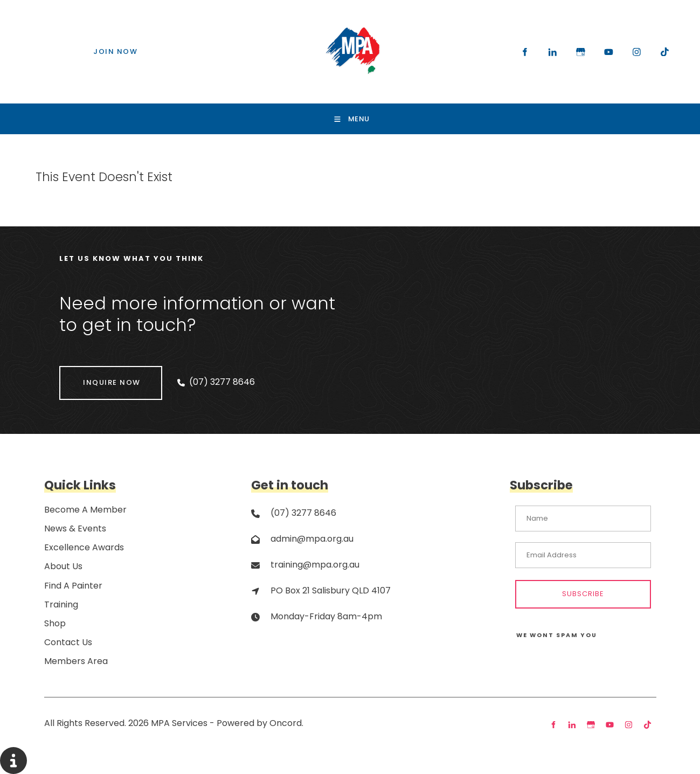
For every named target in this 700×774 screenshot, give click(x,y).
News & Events (75, 528)
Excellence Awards (84, 547)
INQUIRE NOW (88, 373)
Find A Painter (73, 586)
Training (61, 604)
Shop (55, 623)
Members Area (76, 661)
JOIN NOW (93, 47)
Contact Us (68, 642)
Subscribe (583, 594)
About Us (63, 566)
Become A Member (85, 510)
